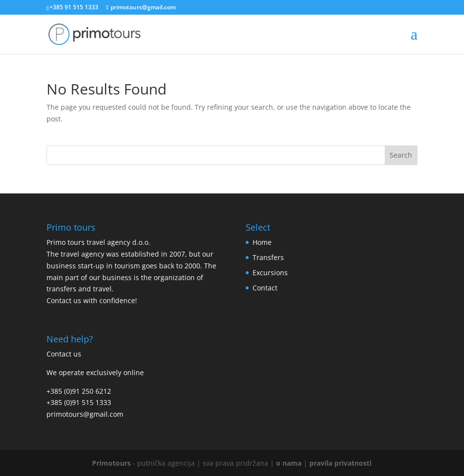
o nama (289, 463)
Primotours (111, 463)
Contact (265, 288)
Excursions (270, 273)
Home (262, 242)
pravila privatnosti (340, 463)
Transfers (268, 257)
